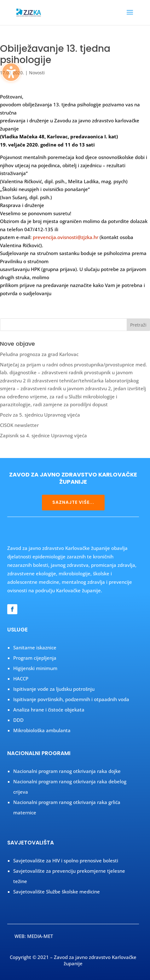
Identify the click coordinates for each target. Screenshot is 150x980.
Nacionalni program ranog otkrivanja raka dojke (67, 771)
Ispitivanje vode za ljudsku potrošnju (54, 689)
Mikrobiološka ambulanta (42, 730)
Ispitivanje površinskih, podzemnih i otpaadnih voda (71, 699)
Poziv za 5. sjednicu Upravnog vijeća (40, 415)
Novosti (37, 73)
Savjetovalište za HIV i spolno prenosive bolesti (66, 860)
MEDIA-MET (40, 936)
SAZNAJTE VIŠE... (73, 502)
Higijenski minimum (35, 668)
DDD (18, 720)
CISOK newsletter (19, 425)
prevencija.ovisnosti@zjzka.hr (66, 237)
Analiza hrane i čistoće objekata (49, 710)
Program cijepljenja (35, 658)
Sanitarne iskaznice (35, 647)
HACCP (21, 679)
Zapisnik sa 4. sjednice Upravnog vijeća (43, 435)
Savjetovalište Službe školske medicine (57, 892)
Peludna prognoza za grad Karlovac (39, 354)
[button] (130, 16)
